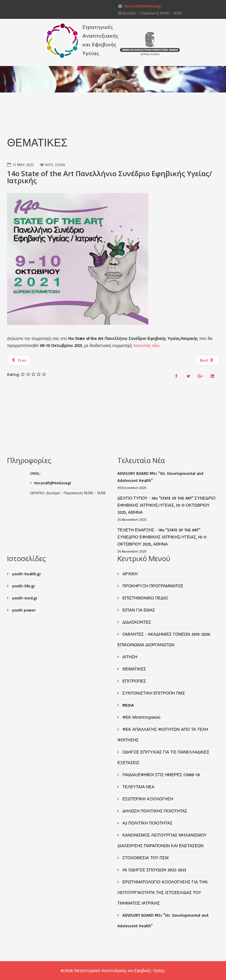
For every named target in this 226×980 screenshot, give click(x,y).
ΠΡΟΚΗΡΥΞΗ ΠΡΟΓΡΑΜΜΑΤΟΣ (152, 586)
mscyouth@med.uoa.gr (143, 6)
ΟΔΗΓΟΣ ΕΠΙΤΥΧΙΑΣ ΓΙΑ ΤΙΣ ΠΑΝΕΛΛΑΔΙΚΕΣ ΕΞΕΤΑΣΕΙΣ (163, 757)
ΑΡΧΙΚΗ (129, 574)
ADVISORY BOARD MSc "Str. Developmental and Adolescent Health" (163, 920)
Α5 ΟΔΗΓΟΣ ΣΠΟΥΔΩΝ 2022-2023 (154, 870)
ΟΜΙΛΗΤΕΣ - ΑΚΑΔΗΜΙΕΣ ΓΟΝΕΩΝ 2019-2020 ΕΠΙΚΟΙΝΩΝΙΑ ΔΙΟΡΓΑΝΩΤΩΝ (164, 639)
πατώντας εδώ (146, 345)
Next (207, 360)
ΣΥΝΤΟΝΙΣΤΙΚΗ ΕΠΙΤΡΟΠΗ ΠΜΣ (153, 693)
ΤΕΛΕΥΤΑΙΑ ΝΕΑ (138, 787)
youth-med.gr (24, 598)
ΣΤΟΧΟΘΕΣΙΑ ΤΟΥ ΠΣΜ (145, 858)
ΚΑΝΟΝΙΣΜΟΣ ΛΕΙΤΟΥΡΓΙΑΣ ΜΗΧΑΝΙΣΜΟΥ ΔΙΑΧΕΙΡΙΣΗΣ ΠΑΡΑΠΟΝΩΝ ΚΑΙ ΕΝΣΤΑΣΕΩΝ (162, 840)
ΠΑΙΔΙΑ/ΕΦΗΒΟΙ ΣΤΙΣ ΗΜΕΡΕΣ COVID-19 (161, 775)
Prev (19, 360)
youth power (23, 610)
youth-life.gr (23, 586)
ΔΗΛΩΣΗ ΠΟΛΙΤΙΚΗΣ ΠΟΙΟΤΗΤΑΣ (154, 811)
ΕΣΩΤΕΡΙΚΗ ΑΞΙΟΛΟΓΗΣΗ (147, 799)
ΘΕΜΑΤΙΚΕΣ (134, 669)
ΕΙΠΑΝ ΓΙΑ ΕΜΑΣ (138, 610)
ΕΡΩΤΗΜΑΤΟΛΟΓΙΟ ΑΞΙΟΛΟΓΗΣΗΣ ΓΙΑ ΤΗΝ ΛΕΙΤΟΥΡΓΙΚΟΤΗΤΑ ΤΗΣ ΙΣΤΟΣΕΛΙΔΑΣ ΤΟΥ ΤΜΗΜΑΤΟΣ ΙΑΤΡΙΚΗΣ (162, 892)
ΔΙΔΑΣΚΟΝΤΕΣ (136, 622)
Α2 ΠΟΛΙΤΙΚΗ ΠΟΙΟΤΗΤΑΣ (147, 823)
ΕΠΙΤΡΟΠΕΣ (134, 681)
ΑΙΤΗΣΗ (129, 657)
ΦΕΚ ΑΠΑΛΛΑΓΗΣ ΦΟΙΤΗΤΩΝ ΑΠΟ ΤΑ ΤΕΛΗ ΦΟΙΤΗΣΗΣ (163, 734)
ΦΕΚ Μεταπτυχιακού (141, 717)
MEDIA (128, 705)
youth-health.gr (26, 574)
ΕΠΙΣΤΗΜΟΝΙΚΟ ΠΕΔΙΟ (145, 598)
